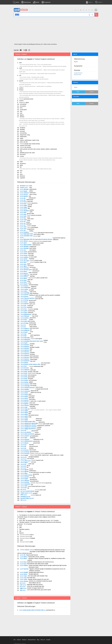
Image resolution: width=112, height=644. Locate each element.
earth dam (35, 269)
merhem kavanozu (28, 388)
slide (31, 349)
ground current (47, 241)
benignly (35, 493)
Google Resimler (78, 73)
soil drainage (39, 297)
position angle (38, 260)
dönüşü (25, 304)
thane (32, 337)
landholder (32, 406)
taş (23, 587)
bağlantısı (25, 275)
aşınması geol (26, 270)
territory (21, 90)
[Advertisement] (56, 31)
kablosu (25, 329)
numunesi (25, 391)
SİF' (31, 536)
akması (24, 241)
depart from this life (36, 392)
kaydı (24, 343)
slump (31, 346)
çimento (24, 581)
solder (22, 138)
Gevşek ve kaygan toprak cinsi (35, 588)
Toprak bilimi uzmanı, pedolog (36, 557)
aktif (24, 495)
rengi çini (25, 409)
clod (21, 113)
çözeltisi (25, 482)
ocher (30, 283)
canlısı (24, 289)
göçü (24, 313)
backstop (32, 259)
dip (34, 476)
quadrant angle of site (40, 262)
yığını (24, 473)
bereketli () (25, 497)
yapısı (24, 463)
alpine (27, 102)
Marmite (31, 445)
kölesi (24, 574)
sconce (37, 432)
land (20, 63)
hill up (28, 465)
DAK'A (32, 535)
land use (43, 365)
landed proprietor (34, 405)
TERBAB (32, 538)
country (22, 156)
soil (20, 75)
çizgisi (24, 479)
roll (21, 172)
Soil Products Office (39, 234)
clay (21, 151)
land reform (32, 399)
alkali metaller (26, 245)
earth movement (34, 358)
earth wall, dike (39, 299)
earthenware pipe (39, 366)
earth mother (33, 248)
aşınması (24, 268)
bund (29, 220)
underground (32, 198)
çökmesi (25, 480)
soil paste (30, 379)
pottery (31, 191)
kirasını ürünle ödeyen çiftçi (30, 364)
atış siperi (25, 261)
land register (39, 339)
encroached (23, 104)
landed (31, 319)
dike (29, 208)
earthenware (23, 137)
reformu (25, 405)
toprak (76, 87)
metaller (25, 389)
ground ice (35, 203)
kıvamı (24, 380)
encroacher (23, 106)
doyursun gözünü (27, 298)
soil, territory (28, 147)
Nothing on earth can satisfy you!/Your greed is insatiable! (45, 295)
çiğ (23, 590)
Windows (24, 640)
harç (24, 320)
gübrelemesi (26, 314)
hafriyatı (25, 316)
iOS (15, 640)
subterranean (33, 189)
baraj (23, 202)
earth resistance (34, 293)
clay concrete (34, 274)
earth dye (30, 280)
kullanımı (25, 370)
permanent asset (29, 99)
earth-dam (30, 201)
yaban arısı (26, 461)
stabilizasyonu (27, 441)
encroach (22, 131)
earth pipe (33, 370)
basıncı (24, 273)
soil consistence (32, 375)
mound (28, 222)
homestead (31, 396)
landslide (22, 129)
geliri (24, 311)
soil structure (31, 459)
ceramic (21, 101)
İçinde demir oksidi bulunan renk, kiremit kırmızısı (40, 562)
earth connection (33, 273)
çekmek (25, 477)
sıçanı (24, 579)
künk (24, 372)
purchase (30, 307)
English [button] (99, 2)
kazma (24, 363)
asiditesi (24, 257)
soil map (34, 314)
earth (21, 68)
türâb (31, 542)
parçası (24, 195)
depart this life (35, 391)
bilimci (24, 557)
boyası (24, 284)
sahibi (24, 411)
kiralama (24, 232)
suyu (23, 229)
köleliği (24, 572)
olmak (24, 393)
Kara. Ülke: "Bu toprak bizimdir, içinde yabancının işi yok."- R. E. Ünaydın (39, 520)
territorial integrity (33, 285)
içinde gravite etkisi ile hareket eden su (32, 610)
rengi (23, 220)
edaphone (34, 286)
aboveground (33, 479)
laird (30, 413)
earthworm (38, 434)
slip (31, 351)
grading (32, 210)
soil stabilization (34, 436)
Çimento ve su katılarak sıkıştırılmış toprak (40, 581)
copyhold (22, 178)
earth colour (31, 219)
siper (23, 227)
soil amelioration (34, 481)
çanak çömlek (26, 475)
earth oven (32, 304)
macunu (25, 384)
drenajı (24, 300)
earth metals (33, 384)
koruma (25, 368)
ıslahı (24, 486)
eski (23, 585)
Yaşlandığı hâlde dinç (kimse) (35, 584)
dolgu (23, 205)
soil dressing (31, 311)
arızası (24, 255)
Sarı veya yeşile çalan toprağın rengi (38, 576)
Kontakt (48, 640)
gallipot (31, 382)
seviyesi (25, 436)
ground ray (49, 483)
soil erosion (31, 266)
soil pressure (36, 271)
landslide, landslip (35, 347)
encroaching (23, 133)
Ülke (20, 528)
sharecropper (34, 359)
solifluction (56, 240)
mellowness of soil (38, 439)
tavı (23, 445)
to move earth (33, 257)
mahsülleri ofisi (26, 236)
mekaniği (25, 386)
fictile (21, 162)
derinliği (25, 293)
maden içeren (26, 493)
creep (45, 342)
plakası (24, 404)
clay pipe (38, 373)
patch (30, 394)
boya (23, 280)
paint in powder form (42, 278)
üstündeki (25, 484)
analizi (24, 252)
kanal (24, 332)
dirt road (34, 462)
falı (23, 305)
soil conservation (46, 363)
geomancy (32, 302)
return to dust (39, 387)
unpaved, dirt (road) (25, 145)
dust (21, 111)
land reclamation (34, 356)
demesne (22, 176)
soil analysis (33, 250)
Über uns (43, 640)
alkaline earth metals (38, 243)
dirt (21, 167)
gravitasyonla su (51, 610)
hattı (23, 212)
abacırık (21, 533)
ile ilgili (24, 323)
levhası (24, 382)
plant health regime (48, 424)
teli (23, 446)
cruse (31, 332)
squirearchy (42, 422)
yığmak (24, 470)
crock (28, 217)
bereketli (24, 186)
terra (21, 108)
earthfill (30, 207)
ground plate (31, 377)
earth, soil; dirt (24, 142)
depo (24, 291)
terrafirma (23, 128)
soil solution (33, 478)
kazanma (25, 361)
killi (23, 500)
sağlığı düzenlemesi (28, 429)
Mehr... (78, 92)
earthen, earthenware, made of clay (29, 140)
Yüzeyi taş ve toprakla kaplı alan (35, 586)
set (23, 221)
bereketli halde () (27, 498)
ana (23, 250)
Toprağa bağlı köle (34, 574)
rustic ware (32, 403)
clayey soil (38, 495)
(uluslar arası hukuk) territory (32, 144)
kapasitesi (25, 339)
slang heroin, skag (25, 135)
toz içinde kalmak (27, 491)
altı (23, 198)
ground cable (30, 214)
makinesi (24, 193)
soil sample (33, 385)
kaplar (24, 191)
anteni (24, 254)
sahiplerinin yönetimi (28, 425)
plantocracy (39, 419)
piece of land (33, 194)
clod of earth (33, 450)
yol (23, 464)
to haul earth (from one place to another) (40, 472)
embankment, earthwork (44, 426)
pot (31, 330)
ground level (35, 431)
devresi (25, 295)
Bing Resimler (78, 75)
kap (23, 218)
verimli (24, 188)
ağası (23, 266)
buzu (23, 204)
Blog (38, 640)
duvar (23, 209)
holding (31, 231)
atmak (24, 259)
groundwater (35, 227)
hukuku (24, 565)
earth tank (34, 288)
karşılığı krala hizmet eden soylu (32, 341)
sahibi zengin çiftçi (28, 421)
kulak (30, 417)
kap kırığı (25, 338)
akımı (23, 243)
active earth (43, 490)
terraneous (23, 163)
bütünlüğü (25, 288)
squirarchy (39, 420)
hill (28, 467)
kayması (25, 345)
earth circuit (33, 292)
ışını (24, 488)
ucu (23, 457)
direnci (24, 296)
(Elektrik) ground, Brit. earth (27, 153)
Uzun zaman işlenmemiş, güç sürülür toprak (39, 590)
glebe (21, 165)
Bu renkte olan (31, 578)
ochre (29, 281)
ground (21, 81)
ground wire (37, 441)
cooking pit (30, 306)
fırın (24, 307)
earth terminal (49, 453)
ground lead (37, 443)
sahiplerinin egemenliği (29, 423)
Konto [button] (89, 2)
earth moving (31, 321)
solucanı (25, 439)
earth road (31, 464)
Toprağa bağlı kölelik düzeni (36, 572)
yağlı (23, 588)
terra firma (23, 154)
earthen (21, 88)
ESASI (24, 550)
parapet (34, 226)
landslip (36, 309)
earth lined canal (34, 328)
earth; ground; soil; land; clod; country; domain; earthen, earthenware (38, 149)
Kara (21, 526)
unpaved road (39, 460)
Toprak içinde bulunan (32, 555)
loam (31, 186)
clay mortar (35, 316)
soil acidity (31, 255)
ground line (33, 318)
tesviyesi (25, 454)
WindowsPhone (32, 640)
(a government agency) (59, 238)
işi (23, 325)
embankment (31, 229)
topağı (24, 455)
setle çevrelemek (27, 434)
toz (23, 489)
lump (21, 174)
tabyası (24, 443)
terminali (25, 452)
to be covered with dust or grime (37, 486)
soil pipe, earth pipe (33, 372)
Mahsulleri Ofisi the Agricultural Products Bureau (36, 239)
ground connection (36, 215)
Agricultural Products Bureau (46, 233)
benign (37, 492)
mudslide (32, 352)
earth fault (31, 253)
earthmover (33, 193)
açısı (23, 262)
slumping (32, 354)
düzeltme (24, 211)
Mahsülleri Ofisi (26, 234)
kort (24, 366)
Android (19, 640)
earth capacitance (35, 335)
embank (39, 427)
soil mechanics (33, 380)
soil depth (31, 290)
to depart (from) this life (42, 389)
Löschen (92, 92)
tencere (25, 450)
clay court (33, 361)
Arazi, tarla (22, 519)
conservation (23, 110)
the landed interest (33, 415)
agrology (32, 276)
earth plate (31, 398)
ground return (33, 300)
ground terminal (33, 446)
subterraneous (36, 245)
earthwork (29, 224)
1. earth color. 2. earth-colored (37, 401)
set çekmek (26, 432)
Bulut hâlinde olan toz (35, 583)
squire (29, 264)
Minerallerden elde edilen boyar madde (38, 564)
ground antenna (32, 252)
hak (20, 531)
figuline (22, 115)
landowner (33, 408)
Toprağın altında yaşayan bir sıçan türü (38, 579)
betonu (24, 277)
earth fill (30, 205)
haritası (25, 318)
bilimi (23, 279)
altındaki (24, 189)
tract (21, 171)
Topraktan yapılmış (24, 529)
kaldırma (25, 330)
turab (21, 540)
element (22, 117)
